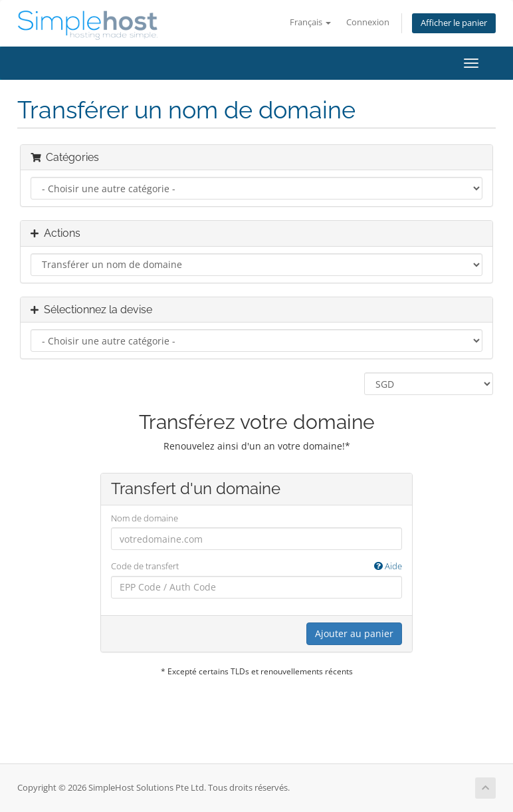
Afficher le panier (454, 23)
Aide (388, 566)
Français (310, 22)
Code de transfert (256, 566)
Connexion (368, 22)
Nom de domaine (145, 518)
